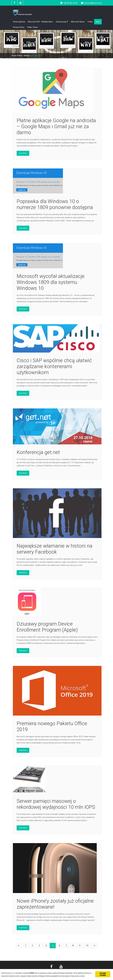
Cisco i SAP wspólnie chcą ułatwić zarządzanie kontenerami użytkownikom (54, 366)
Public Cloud (32, 27)
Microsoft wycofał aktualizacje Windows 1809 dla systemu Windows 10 (51, 282)
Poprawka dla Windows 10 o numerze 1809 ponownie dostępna (55, 204)
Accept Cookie (103, 974)
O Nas (90, 22)
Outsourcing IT (62, 22)
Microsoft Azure (78, 22)
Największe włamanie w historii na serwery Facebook (54, 549)
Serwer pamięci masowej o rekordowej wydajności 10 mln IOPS (56, 804)
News (98, 22)
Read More (23, 153)
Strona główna (19, 22)
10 (87, 945)
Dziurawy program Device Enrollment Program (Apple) (47, 627)
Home (14, 56)
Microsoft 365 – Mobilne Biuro (40, 22)
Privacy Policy (19, 27)
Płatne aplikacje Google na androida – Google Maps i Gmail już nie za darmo (56, 126)
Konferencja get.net (38, 452)
